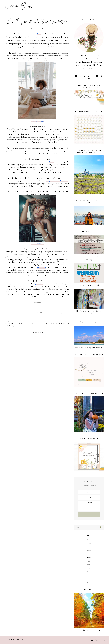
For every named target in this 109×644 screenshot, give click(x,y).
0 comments (59, 313)
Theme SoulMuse (98, 640)
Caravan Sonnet (19, 7)
